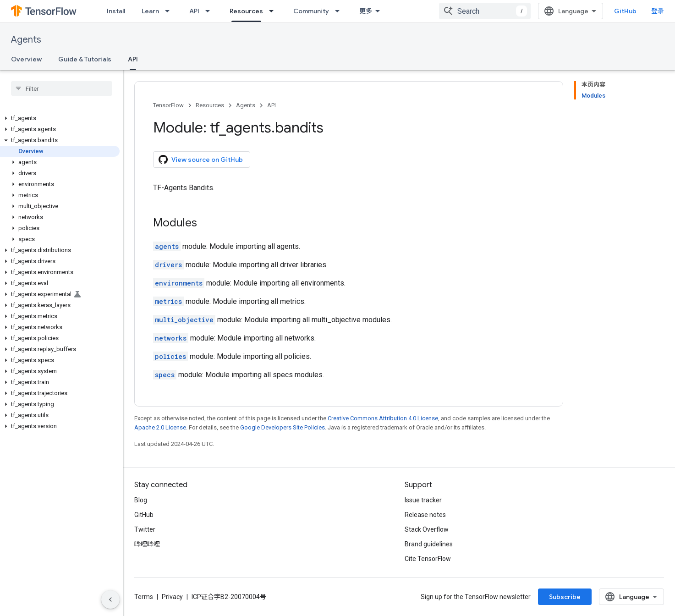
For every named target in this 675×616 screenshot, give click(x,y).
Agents (26, 40)
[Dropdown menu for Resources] (274, 11)
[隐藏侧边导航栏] (110, 599)
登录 (658, 11)
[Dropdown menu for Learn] (170, 11)
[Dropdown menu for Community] (340, 11)
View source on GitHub (201, 159)
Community (311, 11)
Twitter (145, 529)
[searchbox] (62, 88)
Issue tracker (423, 500)
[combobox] (485, 11)
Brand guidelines (429, 544)
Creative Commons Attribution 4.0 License (383, 418)
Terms (144, 597)
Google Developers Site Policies (283, 427)
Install (116, 11)
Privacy (172, 597)
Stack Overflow (427, 529)
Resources (210, 105)
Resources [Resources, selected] (246, 11)
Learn (150, 11)
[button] (60, 118)
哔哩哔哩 (147, 544)
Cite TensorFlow (428, 559)
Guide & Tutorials (85, 59)
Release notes (425, 515)
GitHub (625, 11)
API (194, 11)
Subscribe (565, 597)
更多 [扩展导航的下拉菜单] (366, 11)
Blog (141, 500)
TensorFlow (168, 105)
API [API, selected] (133, 59)
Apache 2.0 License (160, 427)
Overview (26, 59)
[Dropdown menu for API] (210, 11)
